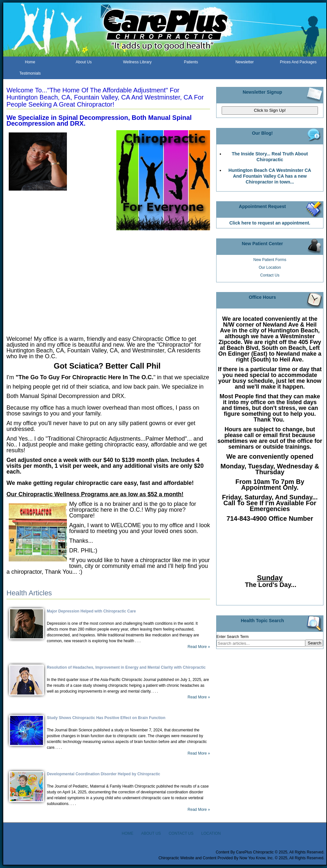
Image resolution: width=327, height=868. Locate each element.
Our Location (270, 267)
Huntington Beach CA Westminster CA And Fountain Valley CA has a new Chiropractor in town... (270, 176)
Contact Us (270, 275)
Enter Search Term (233, 637)
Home (30, 62)
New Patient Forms (270, 260)
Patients (191, 62)
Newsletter (245, 62)
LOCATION (211, 833)
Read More (197, 647)
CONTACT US (181, 833)
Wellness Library (137, 62)
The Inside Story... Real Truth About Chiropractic (270, 157)
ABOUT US (151, 833)
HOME (128, 833)
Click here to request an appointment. (270, 223)
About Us (84, 62)
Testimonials (30, 73)
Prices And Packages (298, 62)
